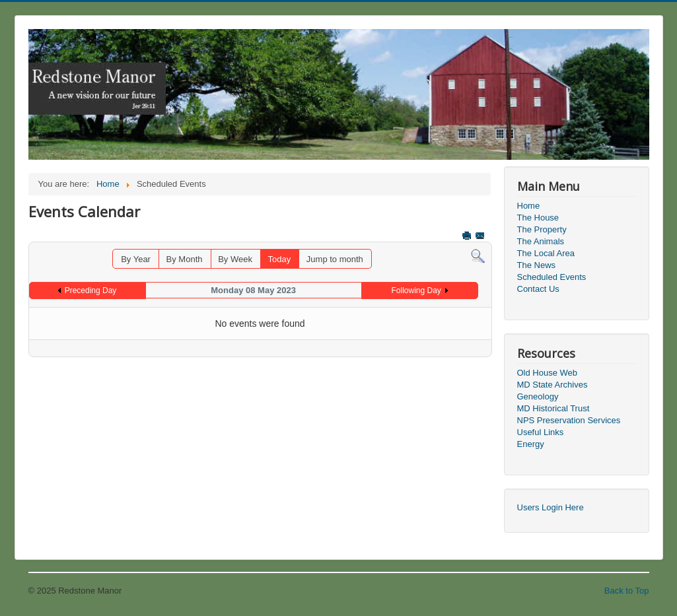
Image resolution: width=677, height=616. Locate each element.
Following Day (416, 291)
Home (529, 206)
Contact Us (538, 289)
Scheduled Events (552, 277)
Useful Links (541, 432)
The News (537, 265)
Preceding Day (91, 291)
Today (280, 259)
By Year (136, 259)
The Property (542, 229)
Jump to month (335, 259)
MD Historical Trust (553, 408)
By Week (235, 259)
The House (538, 218)
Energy (531, 444)
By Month (185, 259)
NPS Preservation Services (569, 420)
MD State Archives (552, 385)
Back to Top (627, 591)
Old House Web (548, 373)
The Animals (541, 241)
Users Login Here (551, 507)
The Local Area (546, 253)
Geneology (538, 396)
